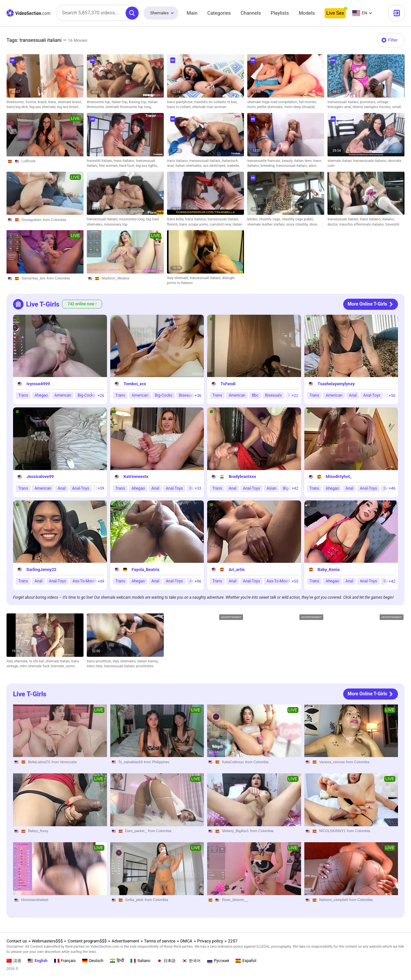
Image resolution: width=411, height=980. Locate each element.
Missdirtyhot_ (339, 476)
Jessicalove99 (40, 476)
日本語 (166, 961)
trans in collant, (180, 107)
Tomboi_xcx (135, 384)
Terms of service (160, 941)
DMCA (186, 941)
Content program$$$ (87, 941)
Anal (353, 395)
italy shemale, (178, 278)
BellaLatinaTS (39, 762)
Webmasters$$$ (47, 941)
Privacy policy (210, 941)
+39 (101, 488)
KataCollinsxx (233, 762)
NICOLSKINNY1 (333, 830)
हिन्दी (117, 961)
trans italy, (95, 666)
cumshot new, (221, 224)
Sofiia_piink (134, 900)
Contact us (17, 941)
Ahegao (41, 395)
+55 (295, 581)
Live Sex (335, 13)
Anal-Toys (372, 395)
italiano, (388, 219)
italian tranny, (148, 661)
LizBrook (29, 161)
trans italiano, (125, 161)
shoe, (313, 224)
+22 (295, 396)
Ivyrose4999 (38, 384)
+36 (198, 396)
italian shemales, (189, 166)
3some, (31, 102)
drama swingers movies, (372, 107)
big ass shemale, (43, 107)
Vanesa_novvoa (332, 762)
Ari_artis (237, 569)
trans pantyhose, (181, 102)
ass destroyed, (215, 166)
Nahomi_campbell (334, 900)
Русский (218, 961)
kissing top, (138, 102)
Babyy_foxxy (38, 830)
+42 (295, 488)
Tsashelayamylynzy (336, 384)
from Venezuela (64, 762)
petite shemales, (271, 107)
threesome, (16, 102)
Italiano (140, 961)
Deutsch (93, 961)
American (63, 395)
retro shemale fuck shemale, (43, 666)
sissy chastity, (298, 224)
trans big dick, (18, 107)
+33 (198, 488)
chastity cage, (270, 219)
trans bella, (176, 219)
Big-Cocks (86, 395)
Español (246, 961)
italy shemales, (125, 661)
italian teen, (304, 161)
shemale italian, (340, 161)
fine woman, (109, 166)
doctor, (333, 224)
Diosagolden (31, 220)
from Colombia (54, 220)
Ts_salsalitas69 (131, 762)
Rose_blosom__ (235, 900)
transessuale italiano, (371, 161)
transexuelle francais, (265, 161)
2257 (233, 941)
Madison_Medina (115, 278)
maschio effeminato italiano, (362, 224)
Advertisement (125, 941)
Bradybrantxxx (242, 476)
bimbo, (253, 219)
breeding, (268, 166)
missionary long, (133, 219)
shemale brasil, (70, 102)
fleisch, (173, 224)
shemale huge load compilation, (273, 102)
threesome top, (99, 102)
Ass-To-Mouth (85, 581)
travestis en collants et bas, (216, 102)
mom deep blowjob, (300, 107)
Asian (271, 488)
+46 (392, 488)
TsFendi (228, 384)
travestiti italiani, (100, 161)
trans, (53, 102)
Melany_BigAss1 (236, 830)
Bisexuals (187, 395)
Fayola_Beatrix (146, 569)
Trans (23, 395)
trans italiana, (196, 219)
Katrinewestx (136, 476)
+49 (101, 581)
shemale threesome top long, (129, 107)
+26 (101, 396)
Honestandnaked (35, 900)
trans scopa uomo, (194, 224)
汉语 (14, 961)
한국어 (191, 961)
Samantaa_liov (33, 278)
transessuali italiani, (344, 102)
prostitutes (145, 666)
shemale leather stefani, (267, 224)
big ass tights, (147, 166)
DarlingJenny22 (41, 569)
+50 (392, 396)
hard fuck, (128, 166)
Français (65, 961)
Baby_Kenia (329, 569)
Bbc (255, 395)
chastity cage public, (298, 219)
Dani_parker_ (136, 830)
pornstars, (368, 102)
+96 (198, 581)
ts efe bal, (37, 661)
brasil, (43, 102)
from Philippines (157, 762)
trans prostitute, (100, 661)
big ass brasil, (68, 107)
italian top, (120, 102)
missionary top (115, 224)
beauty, (288, 161)
